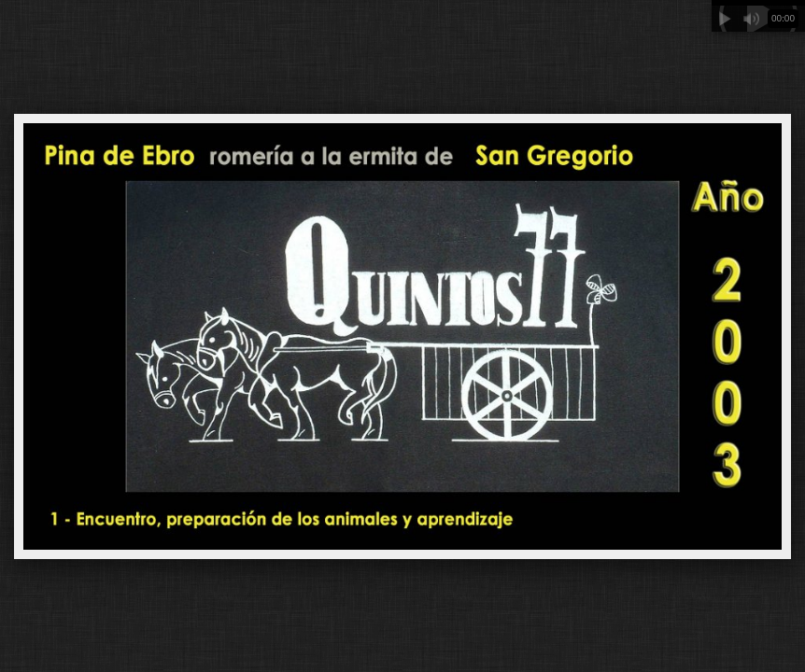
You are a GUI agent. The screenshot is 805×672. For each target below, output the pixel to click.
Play (725, 19)
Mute (751, 19)
